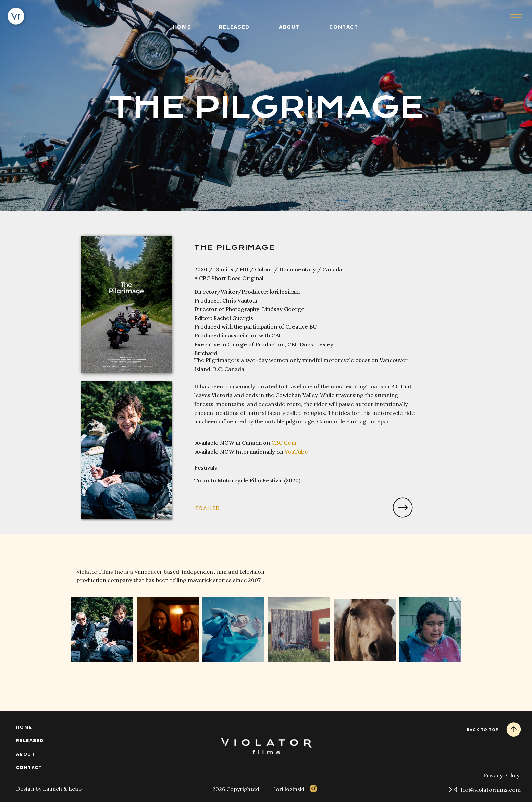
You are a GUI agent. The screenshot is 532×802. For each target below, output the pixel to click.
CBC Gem (284, 443)
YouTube (296, 452)
